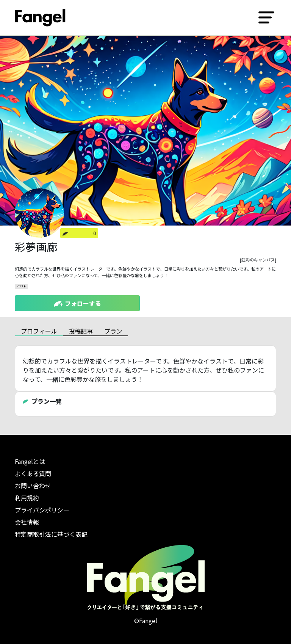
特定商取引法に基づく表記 (51, 534)
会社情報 (27, 522)
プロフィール (39, 331)
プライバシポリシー (42, 510)
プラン (113, 331)
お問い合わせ (33, 486)
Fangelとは (30, 461)
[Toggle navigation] (266, 17)
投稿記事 (81, 331)
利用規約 (27, 498)
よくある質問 (33, 473)
